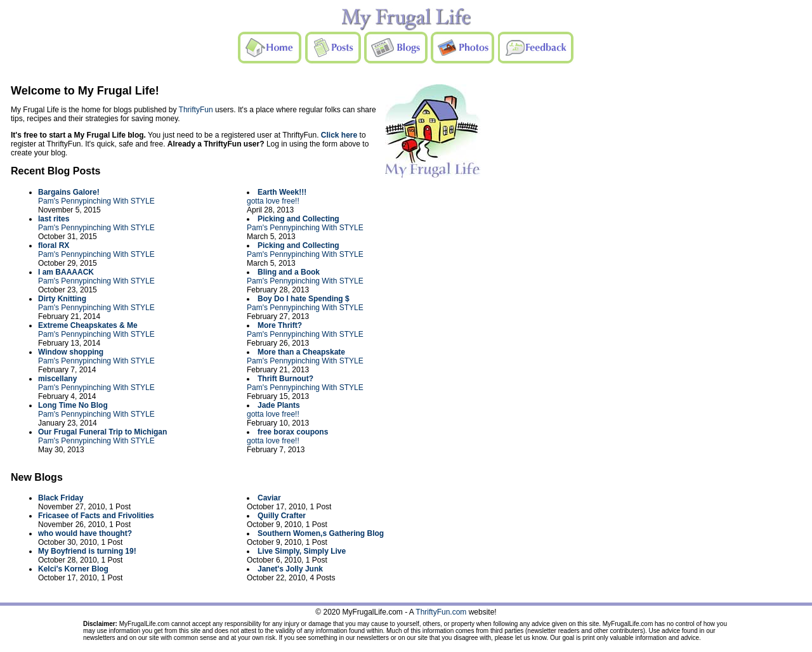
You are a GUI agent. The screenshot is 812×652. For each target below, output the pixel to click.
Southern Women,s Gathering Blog (321, 533)
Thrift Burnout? (285, 379)
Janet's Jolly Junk (290, 569)
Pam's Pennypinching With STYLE (96, 201)
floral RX (54, 245)
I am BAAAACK (66, 272)
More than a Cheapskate (301, 352)
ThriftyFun (196, 110)
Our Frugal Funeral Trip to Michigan (102, 432)
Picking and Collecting (298, 219)
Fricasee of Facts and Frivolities (96, 516)
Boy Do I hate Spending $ (304, 299)
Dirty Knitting (62, 299)
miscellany (57, 379)
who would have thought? (85, 533)
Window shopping (71, 352)
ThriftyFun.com (441, 612)
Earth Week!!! (282, 192)
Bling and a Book (289, 272)
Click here (339, 135)
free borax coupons (293, 432)
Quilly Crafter (282, 516)
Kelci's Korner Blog (73, 569)
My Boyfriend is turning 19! (87, 551)
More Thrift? (280, 325)
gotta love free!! (273, 201)
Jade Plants (279, 405)
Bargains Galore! (69, 192)
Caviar (269, 498)
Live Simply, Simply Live (302, 551)
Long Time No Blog (73, 405)
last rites (54, 219)
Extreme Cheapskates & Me (88, 325)
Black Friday (61, 498)
